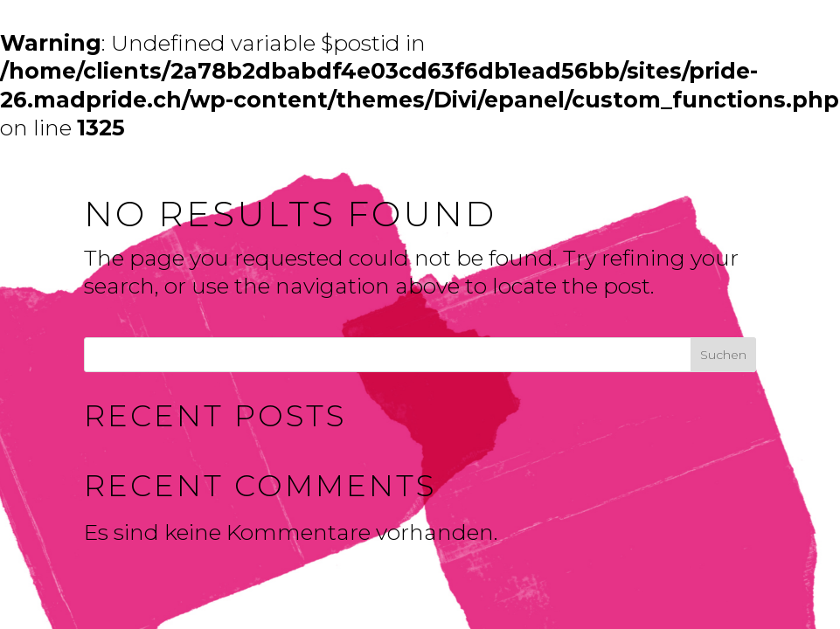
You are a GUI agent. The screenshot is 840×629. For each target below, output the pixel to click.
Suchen (723, 355)
